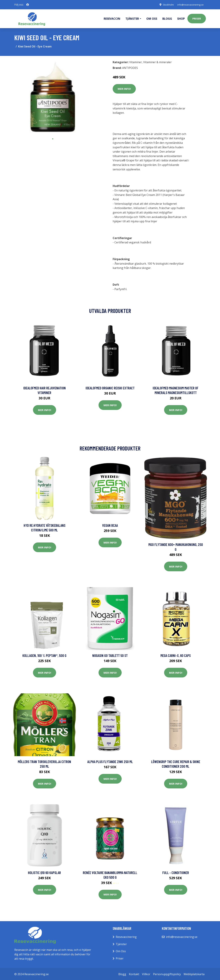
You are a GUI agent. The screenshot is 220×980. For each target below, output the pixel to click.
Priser (197, 18)
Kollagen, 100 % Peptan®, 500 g (44, 655)
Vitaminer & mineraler (157, 62)
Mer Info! (124, 88)
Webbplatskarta (194, 974)
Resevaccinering (126, 936)
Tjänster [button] (132, 18)
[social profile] (28, 5)
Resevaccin (112, 18)
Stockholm (166, 5)
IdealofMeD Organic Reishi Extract (110, 387)
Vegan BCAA (110, 525)
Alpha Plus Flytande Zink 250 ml (110, 761)
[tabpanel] (53, 97)
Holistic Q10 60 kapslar (44, 872)
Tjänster (121, 944)
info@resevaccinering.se (190, 5)
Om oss (152, 18)
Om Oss (121, 951)
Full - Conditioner (176, 872)
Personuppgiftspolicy (167, 974)
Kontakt (134, 974)
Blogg (167, 18)
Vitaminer (136, 62)
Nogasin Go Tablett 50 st (110, 655)
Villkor (146, 974)
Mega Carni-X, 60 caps (176, 655)
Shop (181, 18)
